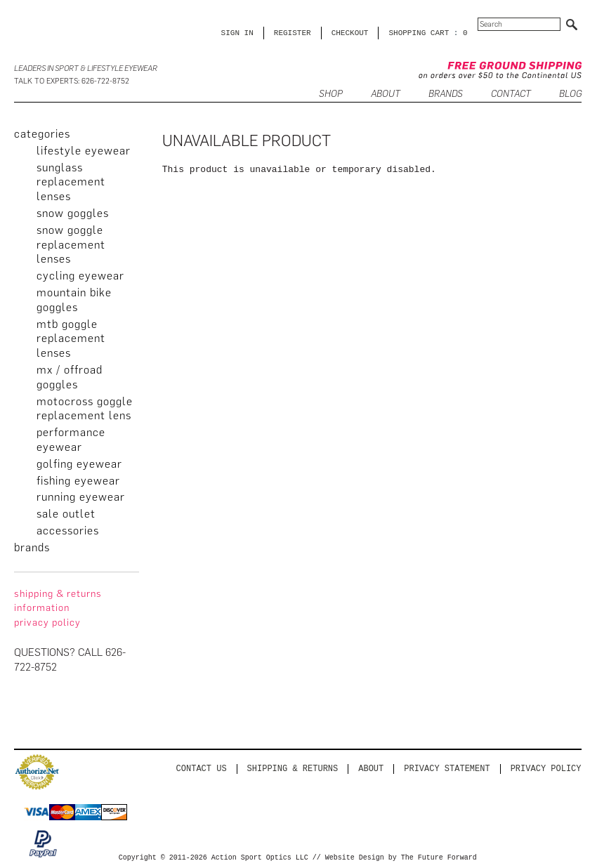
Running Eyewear (81, 497)
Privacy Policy (546, 769)
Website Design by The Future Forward (401, 858)
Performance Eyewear (71, 440)
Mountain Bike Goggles (74, 300)
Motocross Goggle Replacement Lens (85, 409)
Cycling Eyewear (80, 276)
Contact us (202, 769)
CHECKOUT (350, 33)
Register (293, 33)
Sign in (237, 33)
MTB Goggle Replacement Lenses (71, 339)
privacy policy (47, 623)
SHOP (331, 94)
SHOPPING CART (419, 33)
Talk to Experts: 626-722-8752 (72, 81)
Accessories (68, 531)
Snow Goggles (73, 213)
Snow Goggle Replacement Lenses (71, 245)
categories (42, 134)
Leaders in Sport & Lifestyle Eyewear (86, 68)
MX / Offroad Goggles (70, 377)
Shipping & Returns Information (58, 601)
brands (32, 547)
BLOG (570, 94)
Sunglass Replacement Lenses (71, 182)
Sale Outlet (66, 514)
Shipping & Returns (293, 769)
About (371, 769)
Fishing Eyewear (78, 481)
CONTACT (511, 94)
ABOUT (386, 94)
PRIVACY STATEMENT (447, 769)
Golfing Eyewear (79, 464)
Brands (446, 94)
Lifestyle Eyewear (84, 151)
